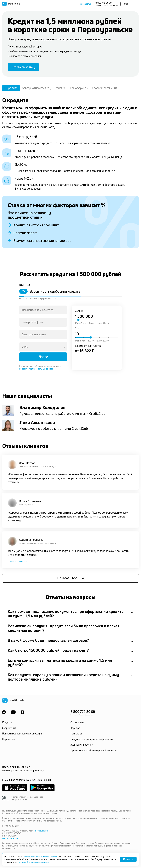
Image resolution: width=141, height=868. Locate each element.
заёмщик (6, 772)
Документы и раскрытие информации (92, 740)
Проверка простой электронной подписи (93, 751)
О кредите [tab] (11, 89)
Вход (126, 4)
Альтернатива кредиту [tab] (37, 89)
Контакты (76, 735)
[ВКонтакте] (4, 713)
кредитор (39, 772)
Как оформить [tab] (79, 89)
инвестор (17, 772)
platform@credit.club (11, 839)
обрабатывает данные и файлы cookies (41, 857)
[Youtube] (14, 713)
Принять (128, 859)
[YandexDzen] (23, 713)
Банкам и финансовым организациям (23, 735)
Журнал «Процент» (82, 746)
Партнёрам (9, 740)
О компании (77, 724)
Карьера (75, 729)
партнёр (28, 772)
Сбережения (9, 729)
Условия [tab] (60, 89)
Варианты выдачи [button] (12, 827)
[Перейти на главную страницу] (11, 4)
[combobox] (43, 311)
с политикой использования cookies (34, 862)
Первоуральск (86, 4)
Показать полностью (17, 562)
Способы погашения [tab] (105, 89)
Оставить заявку (25, 68)
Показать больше (71, 579)
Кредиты (7, 724)
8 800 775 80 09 (104, 3)
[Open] (65, 348)
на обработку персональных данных (36, 370)
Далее (43, 358)
